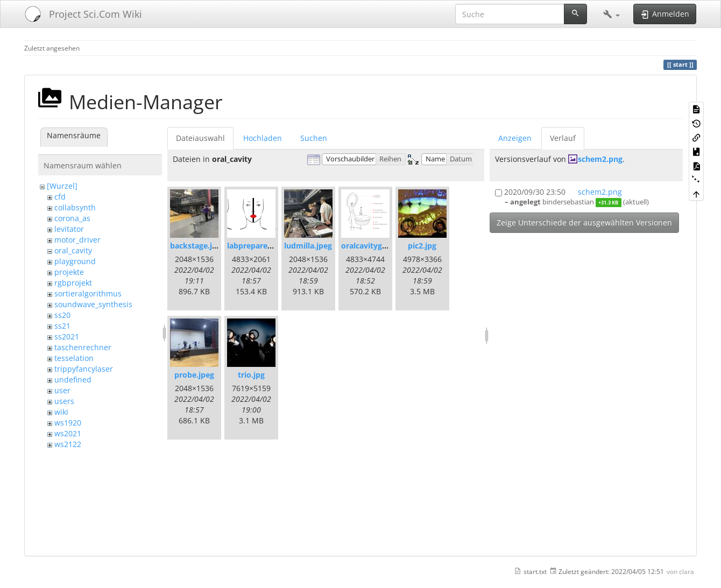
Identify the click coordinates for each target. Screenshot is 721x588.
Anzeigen (515, 138)
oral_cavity (73, 250)
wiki (61, 412)
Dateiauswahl (200, 138)
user (62, 390)
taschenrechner (83, 347)
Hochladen (263, 138)
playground (75, 261)
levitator (69, 229)
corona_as (72, 218)
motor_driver (77, 240)
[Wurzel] (62, 186)
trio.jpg (251, 375)
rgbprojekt (73, 283)
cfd (60, 197)
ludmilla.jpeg (308, 246)
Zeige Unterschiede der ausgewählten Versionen (584, 222)
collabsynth (75, 207)
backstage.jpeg (198, 246)
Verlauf (563, 138)
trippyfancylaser (84, 369)
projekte (69, 272)
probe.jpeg (194, 375)
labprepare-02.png (261, 246)
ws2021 (68, 433)
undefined (73, 380)
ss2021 (67, 336)
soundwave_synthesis (93, 304)
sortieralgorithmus (88, 293)
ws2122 (68, 444)
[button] (612, 14)
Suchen (314, 138)
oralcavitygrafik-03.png (384, 246)
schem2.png (600, 159)
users (64, 401)
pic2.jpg (422, 246)
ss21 (62, 326)
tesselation (74, 358)
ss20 (62, 315)
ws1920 (68, 423)
